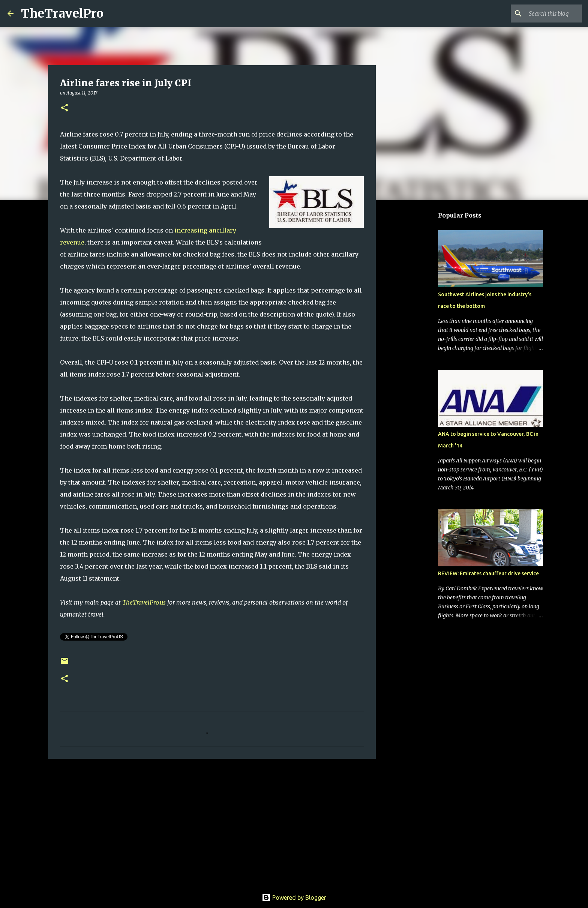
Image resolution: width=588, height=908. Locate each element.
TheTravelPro (62, 14)
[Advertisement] (212, 822)
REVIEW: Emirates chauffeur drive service (488, 573)
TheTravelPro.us (144, 602)
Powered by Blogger (294, 897)
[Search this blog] (543, 14)
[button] (64, 108)
